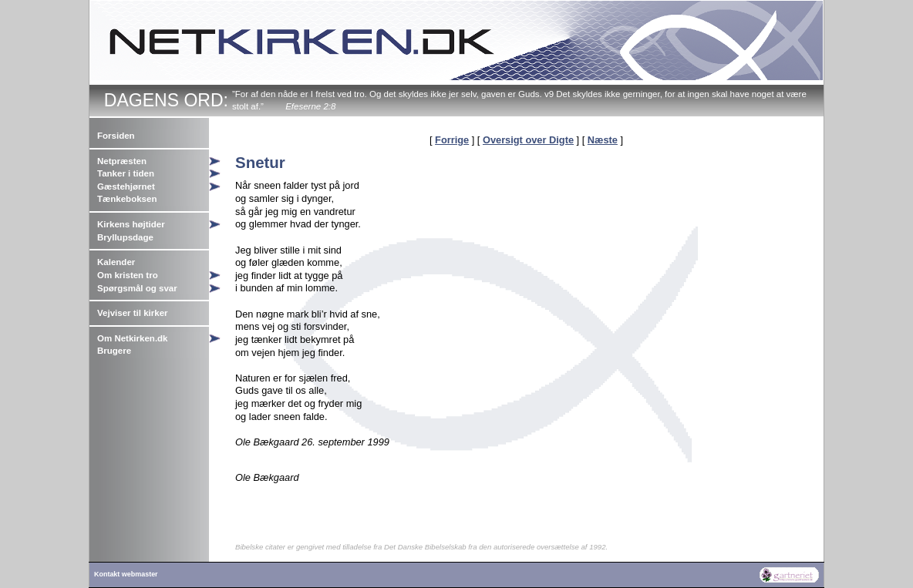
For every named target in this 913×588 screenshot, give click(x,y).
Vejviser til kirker (133, 313)
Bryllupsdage (125, 237)
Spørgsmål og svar (137, 288)
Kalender (116, 262)
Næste (603, 140)
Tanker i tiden (126, 173)
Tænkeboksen (127, 199)
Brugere (114, 351)
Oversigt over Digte (528, 140)
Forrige (452, 140)
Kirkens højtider (131, 224)
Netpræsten (122, 161)
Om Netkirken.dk (133, 338)
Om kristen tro (128, 275)
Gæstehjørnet (126, 186)
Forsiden (116, 136)
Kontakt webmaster (126, 574)
